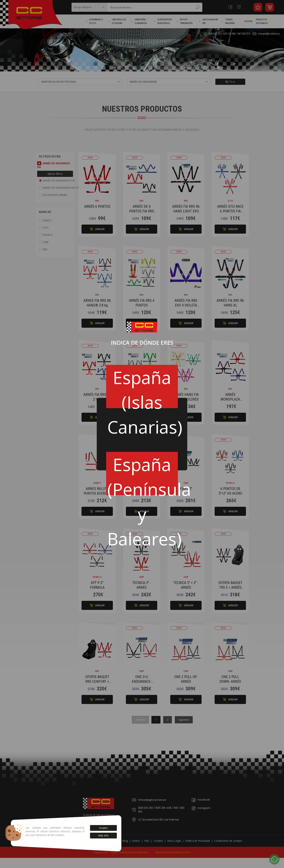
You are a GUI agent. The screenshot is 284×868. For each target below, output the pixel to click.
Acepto (103, 828)
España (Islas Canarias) (143, 387)
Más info (103, 835)
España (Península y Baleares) (143, 474)
